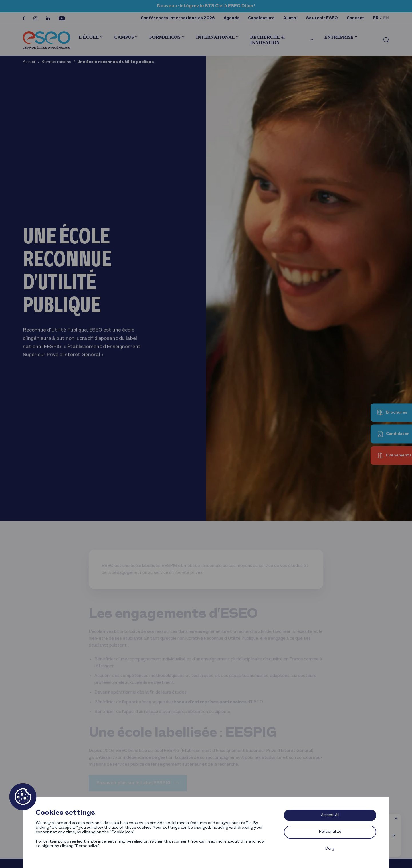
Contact (356, 18)
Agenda (232, 18)
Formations (165, 37)
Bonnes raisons (57, 62)
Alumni (290, 18)
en (386, 18)
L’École (89, 37)
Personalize (330, 832)
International (215, 37)
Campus (124, 37)
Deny (330, 849)
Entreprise (339, 37)
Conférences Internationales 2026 (178, 18)
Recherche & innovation (268, 40)
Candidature (261, 18)
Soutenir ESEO (322, 18)
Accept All (330, 815)
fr (376, 18)
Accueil (29, 62)
